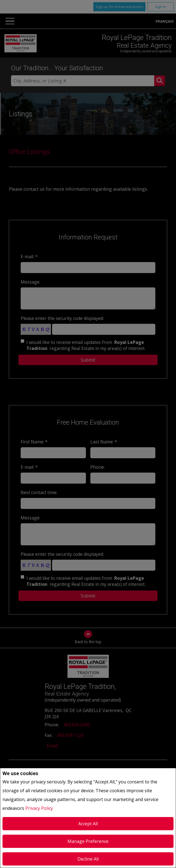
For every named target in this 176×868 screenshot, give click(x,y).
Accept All (88, 824)
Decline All (88, 859)
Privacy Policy (39, 808)
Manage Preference (88, 841)
